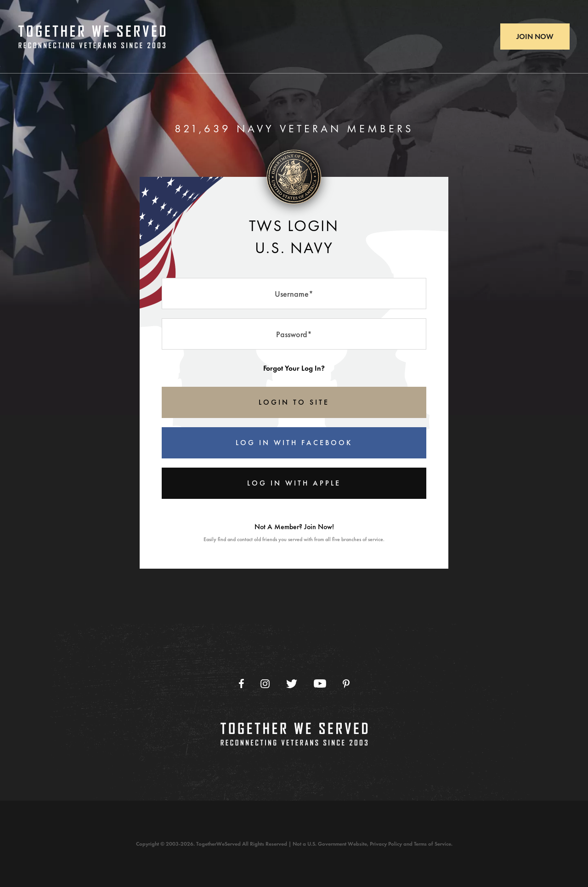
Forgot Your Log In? (294, 368)
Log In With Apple (294, 483)
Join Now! (319, 527)
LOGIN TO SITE (294, 402)
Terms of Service (433, 844)
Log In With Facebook (294, 443)
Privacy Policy (386, 844)
